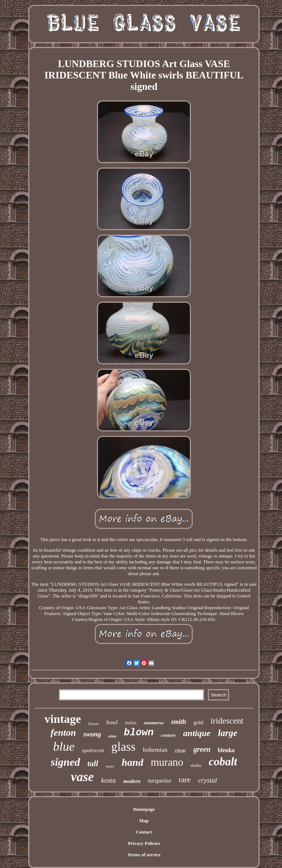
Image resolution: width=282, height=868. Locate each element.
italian (131, 723)
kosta (108, 780)
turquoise (160, 781)
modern (132, 781)
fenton (63, 733)
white (112, 736)
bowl (112, 722)
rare (185, 780)
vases (110, 766)
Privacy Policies (144, 843)
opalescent (93, 751)
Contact (144, 832)
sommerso (154, 723)
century (168, 735)
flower (94, 724)
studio (196, 765)
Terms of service (144, 855)
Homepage (144, 809)
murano (167, 762)
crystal (207, 780)
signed (65, 762)
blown (139, 733)
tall (93, 763)
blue (64, 746)
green (202, 749)
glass (123, 747)
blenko (226, 750)
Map (144, 821)
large (227, 733)
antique (197, 733)
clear (180, 751)
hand (132, 762)
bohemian (155, 750)
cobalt (223, 762)
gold (198, 722)
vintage (63, 719)
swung (92, 734)
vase (82, 777)
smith (179, 722)
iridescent (227, 721)
